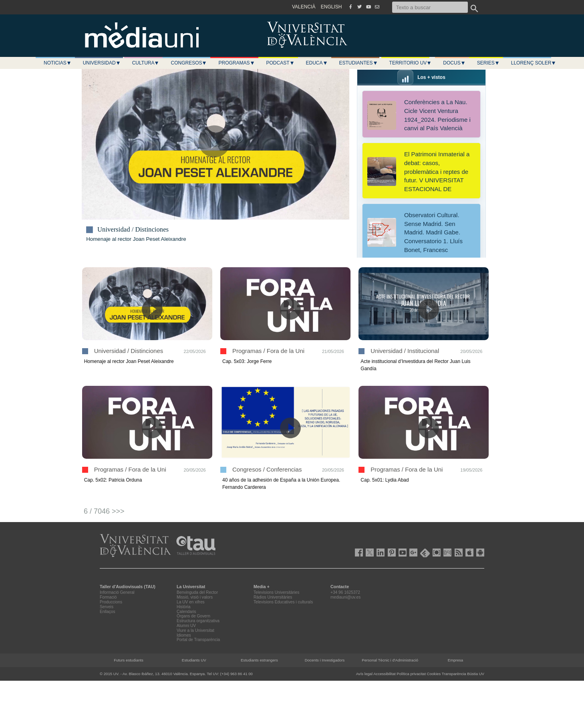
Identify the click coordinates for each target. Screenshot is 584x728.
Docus (454, 63)
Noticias (57, 63)
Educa (317, 63)
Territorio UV (411, 63)
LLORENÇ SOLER (534, 63)
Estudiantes (358, 63)
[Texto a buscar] (430, 7)
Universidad (102, 63)
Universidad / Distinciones (133, 230)
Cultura (146, 63)
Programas (236, 63)
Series (488, 63)
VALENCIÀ (304, 7)
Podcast (280, 63)
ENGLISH (331, 7)
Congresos (189, 63)
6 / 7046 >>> (104, 511)
